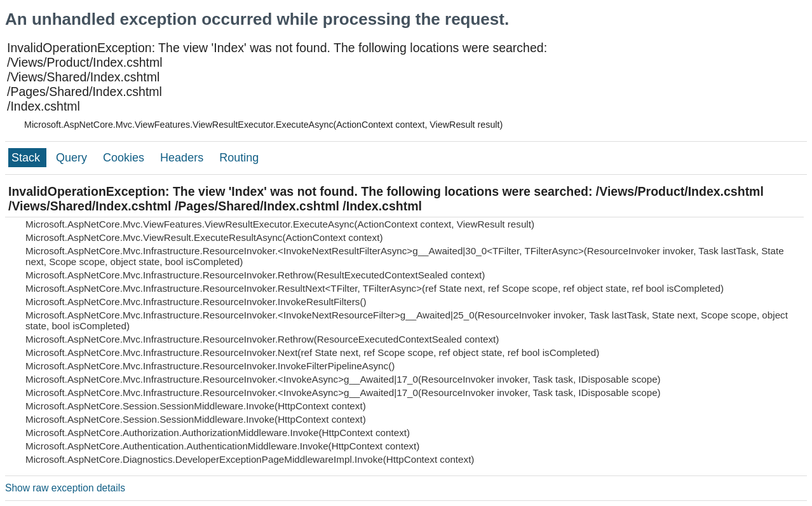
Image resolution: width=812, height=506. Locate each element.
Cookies (125, 158)
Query (73, 158)
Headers (183, 158)
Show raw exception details (65, 488)
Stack (27, 158)
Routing (239, 158)
